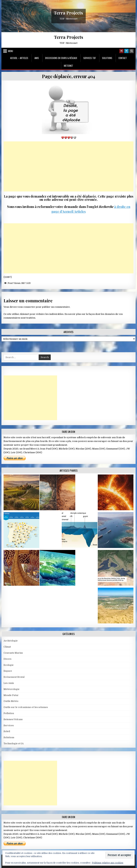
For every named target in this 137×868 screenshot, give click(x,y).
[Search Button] (131, 51)
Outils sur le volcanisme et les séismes (26, 707)
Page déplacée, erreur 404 (68, 76)
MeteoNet (68, 66)
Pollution (9, 713)
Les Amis (9, 683)
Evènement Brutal (14, 677)
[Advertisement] (69, 166)
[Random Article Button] (121, 51)
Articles (79, 212)
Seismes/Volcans (13, 719)
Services (9, 725)
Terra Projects (68, 13)
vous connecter (26, 307)
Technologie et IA (14, 743)
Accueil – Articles (19, 58)
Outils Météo (11, 701)
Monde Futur (11, 695)
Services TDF (90, 58)
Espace (8, 671)
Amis (37, 58)
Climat (7, 647)
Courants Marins (13, 653)
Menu (11, 51)
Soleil (7, 731)
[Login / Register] (126, 51)
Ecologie (9, 665)
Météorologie (12, 689)
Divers (7, 659)
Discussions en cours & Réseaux (61, 58)
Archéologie (11, 641)
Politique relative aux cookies (108, 863)
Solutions (107, 58)
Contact (123, 58)
